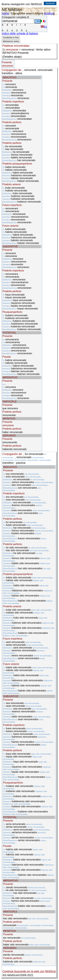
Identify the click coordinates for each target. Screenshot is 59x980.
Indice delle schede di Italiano (20, 34)
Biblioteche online (11, 41)
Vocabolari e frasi (11, 37)
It (43, 21)
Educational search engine (27, 13)
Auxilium (49, 13)
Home (5, 13)
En (44, 27)
